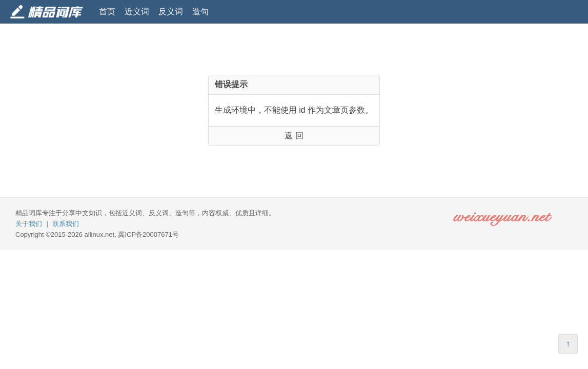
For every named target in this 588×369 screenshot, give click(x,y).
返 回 (294, 136)
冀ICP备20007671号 (148, 234)
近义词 (137, 12)
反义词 (171, 12)
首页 (107, 12)
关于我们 (29, 224)
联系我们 (66, 224)
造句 (200, 12)
